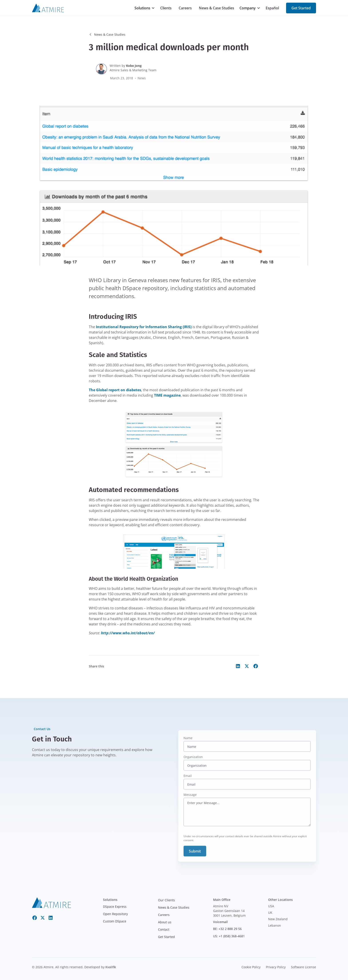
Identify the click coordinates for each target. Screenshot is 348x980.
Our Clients (166, 900)
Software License (304, 967)
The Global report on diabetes (115, 390)
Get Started (301, 8)
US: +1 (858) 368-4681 (229, 936)
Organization (193, 762)
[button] (145, 8)
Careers (185, 8)
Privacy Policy (276, 967)
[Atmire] (48, 8)
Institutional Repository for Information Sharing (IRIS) (144, 327)
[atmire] (51, 902)
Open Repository (115, 914)
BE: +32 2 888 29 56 (227, 929)
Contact (164, 929)
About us (165, 922)
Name (188, 743)
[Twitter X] (43, 918)
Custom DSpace (115, 921)
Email (188, 780)
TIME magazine (167, 395)
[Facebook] (35, 918)
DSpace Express (115, 907)
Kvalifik (111, 967)
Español (272, 8)
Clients (166, 8)
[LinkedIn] (51, 918)
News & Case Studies (217, 8)
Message (190, 799)
